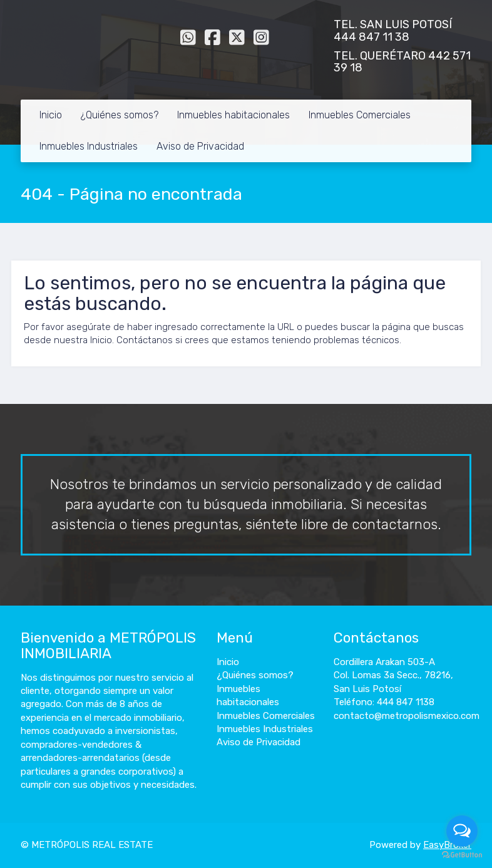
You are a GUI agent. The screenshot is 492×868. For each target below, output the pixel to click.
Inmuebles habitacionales (233, 115)
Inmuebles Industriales (89, 146)
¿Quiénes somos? (120, 115)
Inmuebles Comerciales (360, 115)
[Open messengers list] (462, 831)
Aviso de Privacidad (200, 146)
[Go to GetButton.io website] (462, 855)
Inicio (51, 115)
